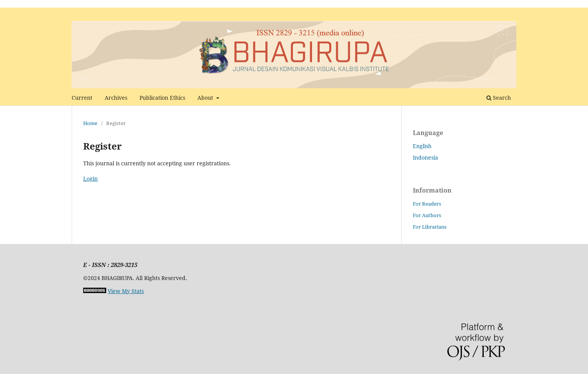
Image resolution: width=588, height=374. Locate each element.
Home (90, 123)
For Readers (427, 204)
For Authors (427, 215)
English (422, 146)
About (206, 98)
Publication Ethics (162, 98)
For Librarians (430, 227)
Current (82, 98)
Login (90, 179)
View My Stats (126, 291)
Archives (116, 98)
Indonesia (425, 157)
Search (499, 98)
